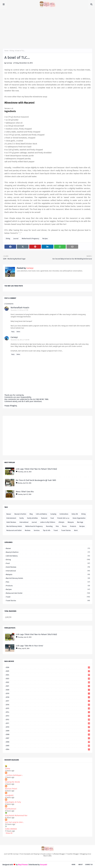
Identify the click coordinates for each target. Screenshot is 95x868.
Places (64, 526)
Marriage (80, 522)
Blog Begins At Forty (13, 802)
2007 (48, 738)
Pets (57, 526)
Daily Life (75, 514)
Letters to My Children (48, 522)
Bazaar (9, 514)
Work (76, 530)
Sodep (8, 769)
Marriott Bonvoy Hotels (14, 526)
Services (37, 530)
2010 (48, 727)
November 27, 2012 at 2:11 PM (19, 310)
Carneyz (9, 63)
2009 (48, 731)
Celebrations (64, 514)
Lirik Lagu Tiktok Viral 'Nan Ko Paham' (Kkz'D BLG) (36, 469)
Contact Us (89, 865)
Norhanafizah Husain (20, 308)
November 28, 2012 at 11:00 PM (20, 340)
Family (22, 518)
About (81, 865)
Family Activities (32, 518)
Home (6, 51)
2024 (48, 675)
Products (73, 526)
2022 (48, 682)
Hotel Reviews (11, 522)
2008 (48, 734)
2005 (48, 746)
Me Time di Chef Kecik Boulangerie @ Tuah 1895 (36, 480)
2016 (48, 705)
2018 (48, 697)
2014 (48, 712)
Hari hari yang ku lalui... (14, 822)
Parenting (49, 526)
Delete (18, 332)
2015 (48, 708)
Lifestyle (61, 522)
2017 (48, 701)
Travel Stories (66, 530)
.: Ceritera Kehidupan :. (14, 775)
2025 (48, 671)
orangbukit (9, 795)
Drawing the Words (12, 782)
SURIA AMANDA (11, 829)
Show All (9, 833)
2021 (48, 686)
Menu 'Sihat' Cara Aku (25, 492)
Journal (16, 239)
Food (52, 518)
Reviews (28, 530)
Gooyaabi (44, 865)
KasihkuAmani (11, 809)
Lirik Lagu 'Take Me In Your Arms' (30, 646)
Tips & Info (47, 530)
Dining (12, 51)
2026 (48, 667)
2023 (48, 679)
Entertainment (11, 518)
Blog (31, 514)
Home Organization (79, 518)
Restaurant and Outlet (14, 530)
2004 (48, 749)
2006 (48, 742)
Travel (56, 530)
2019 (48, 693)
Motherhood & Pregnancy (30, 239)
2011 (48, 723)
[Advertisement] (47, 27)
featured (44, 518)
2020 (48, 690)
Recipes (45, 239)
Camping (53, 514)
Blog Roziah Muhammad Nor (16, 816)
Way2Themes (23, 865)
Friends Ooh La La (63, 518)
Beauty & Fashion (20, 514)
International (24, 522)
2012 (48, 720)
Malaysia (71, 522)
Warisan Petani (11, 789)
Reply (13, 332)
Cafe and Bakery (41, 514)
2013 (48, 716)
